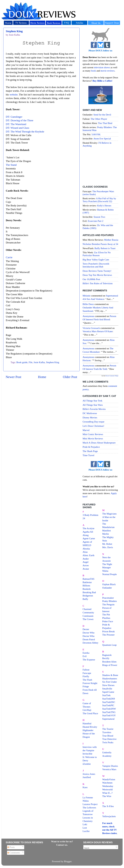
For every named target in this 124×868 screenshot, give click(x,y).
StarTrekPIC (108, 705)
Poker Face (108, 621)
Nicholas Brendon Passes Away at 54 (100, 244)
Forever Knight (90, 683)
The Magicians (109, 514)
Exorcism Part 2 (95, 221)
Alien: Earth (88, 555)
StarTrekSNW (109, 709)
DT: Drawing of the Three (20, 120)
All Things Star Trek (92, 401)
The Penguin (108, 604)
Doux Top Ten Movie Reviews (97, 275)
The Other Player (99, 119)
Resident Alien (109, 662)
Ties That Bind (105, 123)
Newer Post (14, 377)
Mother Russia (111, 240)
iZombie (87, 764)
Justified (87, 777)
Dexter (86, 629)
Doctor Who (89, 633)
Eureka (86, 653)
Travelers (107, 732)
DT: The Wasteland (16, 124)
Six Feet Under (110, 682)
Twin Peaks (108, 742)
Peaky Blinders (110, 601)
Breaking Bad (89, 592)
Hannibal (87, 723)
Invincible (87, 754)
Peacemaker (108, 598)
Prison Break (109, 631)
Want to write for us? (62, 841)
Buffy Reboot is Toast (105, 248)
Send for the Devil (102, 115)
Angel (85, 562)
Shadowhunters (110, 678)
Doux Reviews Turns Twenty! (97, 271)
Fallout (86, 670)
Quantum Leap (109, 645)
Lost (85, 828)
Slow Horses (108, 685)
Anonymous (88, 316)
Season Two (99, 217)
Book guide (22, 362)
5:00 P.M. (96, 134)
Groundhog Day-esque (93, 422)
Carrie (9, 257)
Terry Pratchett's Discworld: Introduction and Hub (96, 265)
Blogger (68, 861)
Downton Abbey (90, 643)
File (31, 362)
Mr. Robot (107, 544)
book (93, 71)
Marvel (86, 430)
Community (88, 612)
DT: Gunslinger (14, 117)
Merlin (106, 534)
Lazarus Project (90, 804)
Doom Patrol (89, 639)
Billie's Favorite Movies (94, 409)
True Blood (108, 736)
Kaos (85, 787)
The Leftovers (89, 808)
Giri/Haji (87, 710)
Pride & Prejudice (91, 447)
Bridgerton (88, 596)
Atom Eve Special (102, 139)
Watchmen (107, 783)
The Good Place (90, 713)
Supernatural (108, 719)
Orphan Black (109, 584)
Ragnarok (107, 655)
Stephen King (14, 31)
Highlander (88, 730)
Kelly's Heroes (104, 206)
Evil (85, 656)
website (14, 95)
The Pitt (106, 615)
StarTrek (107, 695)
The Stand (11, 165)
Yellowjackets (109, 816)
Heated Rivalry (90, 727)
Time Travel (88, 455)
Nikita (105, 571)
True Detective (109, 739)
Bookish (87, 589)
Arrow (86, 565)
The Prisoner (108, 635)
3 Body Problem (90, 515)
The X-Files (108, 806)
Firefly (86, 676)
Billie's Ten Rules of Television (98, 283)
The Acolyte (88, 528)
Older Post (70, 377)
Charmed (87, 609)
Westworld (107, 789)
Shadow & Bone (110, 675)
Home (42, 377)
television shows (102, 67)
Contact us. (62, 845)
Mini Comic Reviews (93, 434)
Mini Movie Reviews (93, 438)
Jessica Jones (89, 774)
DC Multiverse (90, 413)
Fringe (86, 686)
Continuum (88, 616)
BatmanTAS (88, 579)
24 (84, 518)
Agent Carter (89, 538)
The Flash (87, 680)
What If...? (107, 793)
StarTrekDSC (109, 702)
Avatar (86, 569)
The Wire (107, 796)
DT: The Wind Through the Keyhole (25, 132)
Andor (86, 559)
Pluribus (106, 618)
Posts (11, 847)
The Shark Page (90, 451)
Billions (86, 586)
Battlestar (87, 582)
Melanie (87, 296)
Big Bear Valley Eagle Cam (96, 260)
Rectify (106, 658)
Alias (85, 552)
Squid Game (108, 692)
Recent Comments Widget (112, 376)
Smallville (107, 689)
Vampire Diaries (110, 766)
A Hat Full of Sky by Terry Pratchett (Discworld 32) (99, 200)
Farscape (87, 673)
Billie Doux (88, 304)
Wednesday (108, 786)
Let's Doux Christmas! (93, 426)
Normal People (110, 574)
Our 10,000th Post (91, 279)
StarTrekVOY (109, 715)
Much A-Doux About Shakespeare (99, 443)
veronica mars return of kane (98, 331)
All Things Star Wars (93, 405)
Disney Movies (90, 417)
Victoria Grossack (91, 328)
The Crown (88, 619)
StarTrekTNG (109, 712)
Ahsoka (86, 549)
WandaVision (109, 779)
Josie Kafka (39, 362)
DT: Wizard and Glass (17, 128)
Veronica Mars (109, 769)
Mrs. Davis (108, 547)
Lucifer (86, 831)
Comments (14, 853)
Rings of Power (110, 665)
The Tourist (108, 729)
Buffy (85, 599)
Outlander (107, 588)
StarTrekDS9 (109, 699)
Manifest (107, 531)
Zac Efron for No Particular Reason (97, 254)
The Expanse (89, 660)
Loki (85, 824)
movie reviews (108, 71)
